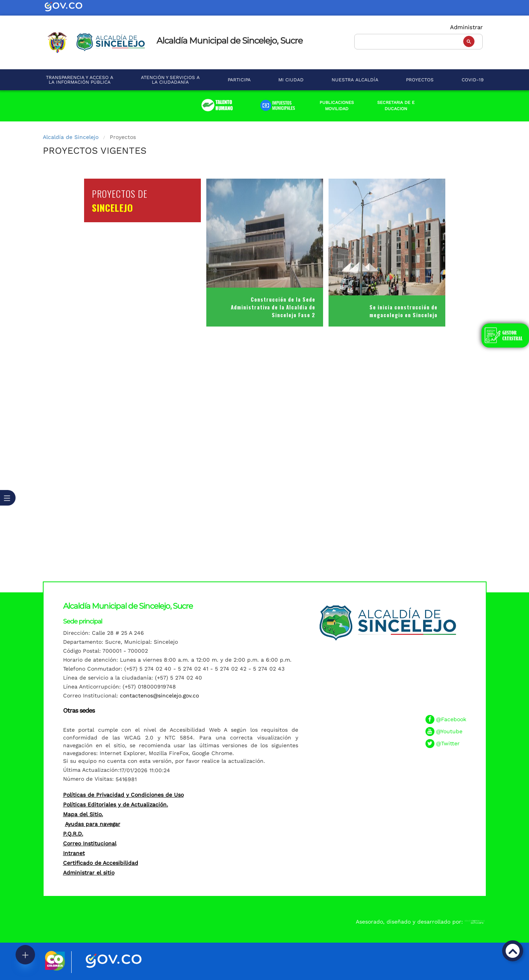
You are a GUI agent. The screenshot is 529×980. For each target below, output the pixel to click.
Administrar (466, 27)
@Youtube (449, 731)
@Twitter (448, 743)
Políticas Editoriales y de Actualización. (116, 804)
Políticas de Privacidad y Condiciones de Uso (123, 795)
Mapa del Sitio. (83, 814)
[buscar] (418, 41)
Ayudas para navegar (93, 824)
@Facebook (451, 719)
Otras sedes (79, 710)
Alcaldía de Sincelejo (71, 137)
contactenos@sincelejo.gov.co (159, 695)
